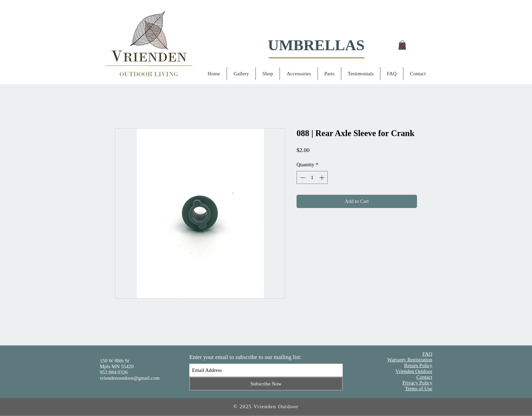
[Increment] (322, 178)
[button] (402, 45)
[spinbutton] (312, 178)
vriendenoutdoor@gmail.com (130, 378)
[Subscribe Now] (266, 384)
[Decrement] (302, 178)
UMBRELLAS (316, 45)
